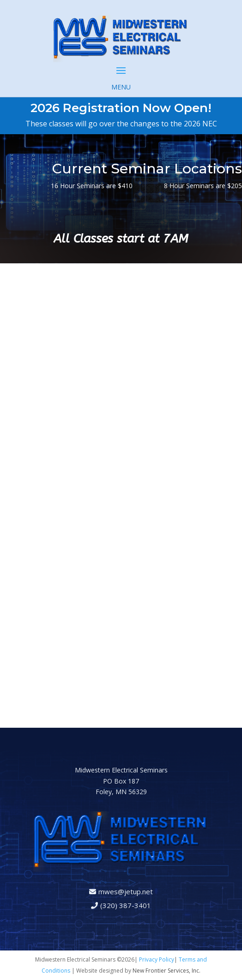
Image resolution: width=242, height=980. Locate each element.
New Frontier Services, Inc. (166, 971)
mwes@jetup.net (126, 891)
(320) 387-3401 (126, 905)
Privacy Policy (157, 959)
